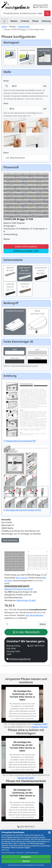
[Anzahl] (21, 624)
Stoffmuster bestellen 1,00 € (26, 251)
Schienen (25, 21)
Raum (6, 153)
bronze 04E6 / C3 (25, 287)
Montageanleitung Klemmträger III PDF (26, 478)
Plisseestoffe (24, 27)
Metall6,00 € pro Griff (37, 318)
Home (4, 27)
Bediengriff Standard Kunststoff (19, 589)
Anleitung (46, 21)
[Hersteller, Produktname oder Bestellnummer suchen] (23, 13)
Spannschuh (10, 53)
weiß (15, 351)
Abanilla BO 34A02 (26, 778)
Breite (6, 81)
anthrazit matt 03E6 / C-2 (10, 289)
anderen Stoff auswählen (26, 246)
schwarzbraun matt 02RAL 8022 (41, 272)
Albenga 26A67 (41, 724)
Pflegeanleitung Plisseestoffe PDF (26, 412)
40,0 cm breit (21, 578)
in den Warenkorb (26, 632)
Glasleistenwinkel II (27, 55)
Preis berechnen (10, 540)
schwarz (37, 360)
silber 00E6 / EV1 (10, 271)
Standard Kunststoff (15, 318)
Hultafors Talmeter (39, 727)
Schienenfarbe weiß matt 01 (17, 586)
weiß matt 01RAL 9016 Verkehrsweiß (25, 272)
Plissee (35, 21)
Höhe (6, 103)
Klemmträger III (24, 600)
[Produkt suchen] (47, 13)
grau (37, 351)
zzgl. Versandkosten (34, 615)
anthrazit (15, 360)
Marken (14, 21)
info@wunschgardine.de (20, 659)
